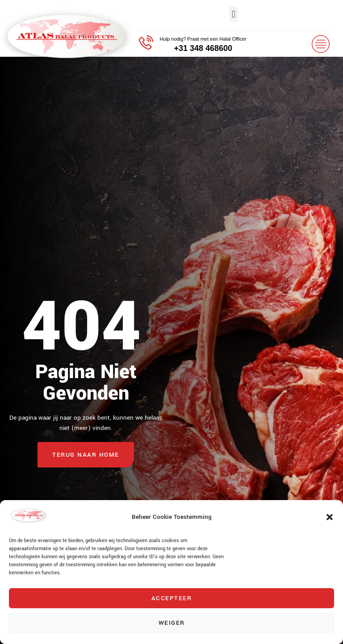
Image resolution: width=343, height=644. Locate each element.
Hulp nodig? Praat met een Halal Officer (203, 39)
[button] (330, 517)
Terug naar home (86, 455)
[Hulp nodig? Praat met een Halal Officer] (145, 44)
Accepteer (172, 598)
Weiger (172, 623)
